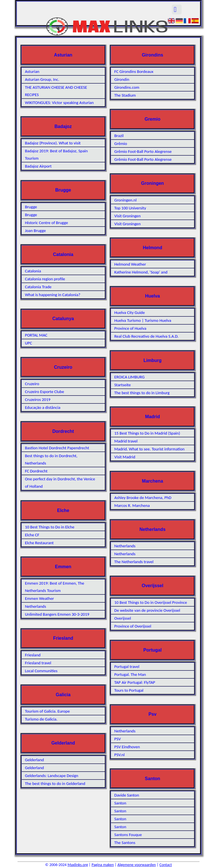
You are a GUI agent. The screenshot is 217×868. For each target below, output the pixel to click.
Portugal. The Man (130, 674)
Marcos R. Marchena (132, 505)
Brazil (119, 136)
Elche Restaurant (39, 543)
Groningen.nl (125, 200)
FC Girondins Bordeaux (134, 71)
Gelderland (34, 760)
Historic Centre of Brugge (46, 223)
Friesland (33, 655)
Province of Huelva (130, 328)
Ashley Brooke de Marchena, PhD (143, 498)
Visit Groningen (127, 216)
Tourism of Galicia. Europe (47, 711)
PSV (117, 739)
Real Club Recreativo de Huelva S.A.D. (146, 336)
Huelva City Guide (129, 313)
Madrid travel (126, 441)
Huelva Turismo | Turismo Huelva (143, 320)
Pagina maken (103, 865)
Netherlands (35, 606)
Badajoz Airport (38, 166)
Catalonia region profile (45, 279)
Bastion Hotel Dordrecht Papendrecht (57, 448)
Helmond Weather (130, 264)
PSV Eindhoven (127, 747)
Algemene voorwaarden (137, 865)
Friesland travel (38, 663)
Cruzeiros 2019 (38, 400)
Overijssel (122, 618)
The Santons (125, 843)
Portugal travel (127, 667)
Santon (120, 803)
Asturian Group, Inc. (42, 79)
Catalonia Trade (38, 287)
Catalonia (33, 271)
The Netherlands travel (134, 562)
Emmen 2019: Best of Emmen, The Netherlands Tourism (55, 587)
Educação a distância (43, 407)
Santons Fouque (128, 835)
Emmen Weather (39, 598)
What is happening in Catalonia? (53, 295)
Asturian (32, 71)
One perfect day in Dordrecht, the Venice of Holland (60, 483)
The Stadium (125, 95)
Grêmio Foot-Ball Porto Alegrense (143, 151)
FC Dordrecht (36, 471)
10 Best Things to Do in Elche (50, 527)
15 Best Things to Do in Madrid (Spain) (147, 433)
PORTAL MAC (36, 335)
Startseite (122, 385)
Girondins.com (127, 87)
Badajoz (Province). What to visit (53, 143)
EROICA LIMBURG (129, 377)
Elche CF (32, 535)
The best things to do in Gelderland (55, 784)
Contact (166, 865)
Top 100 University (130, 208)
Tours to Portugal (129, 690)
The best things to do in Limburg (142, 393)
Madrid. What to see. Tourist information (149, 449)
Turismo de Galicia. (41, 719)
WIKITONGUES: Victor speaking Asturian (59, 103)
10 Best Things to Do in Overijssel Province (150, 602)
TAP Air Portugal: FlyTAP (135, 682)
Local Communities (41, 671)
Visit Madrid (125, 457)
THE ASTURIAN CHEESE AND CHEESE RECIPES (56, 91)
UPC (28, 343)
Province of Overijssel (133, 626)
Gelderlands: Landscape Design (52, 776)
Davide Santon (127, 795)
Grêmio (121, 144)
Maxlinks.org (78, 865)
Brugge (31, 207)
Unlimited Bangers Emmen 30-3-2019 (57, 614)
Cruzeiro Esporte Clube (45, 392)
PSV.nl (119, 755)
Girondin (122, 79)
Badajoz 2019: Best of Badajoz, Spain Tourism (56, 155)
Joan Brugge (35, 231)
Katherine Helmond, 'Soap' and (141, 272)
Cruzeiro (32, 384)
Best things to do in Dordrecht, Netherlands (51, 459)
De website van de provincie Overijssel (147, 610)
